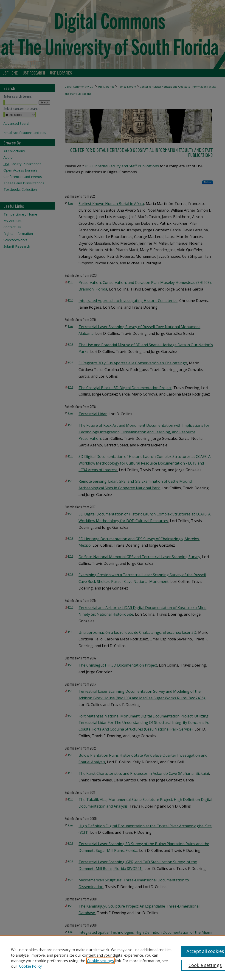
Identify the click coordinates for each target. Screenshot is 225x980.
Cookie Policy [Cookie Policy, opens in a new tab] (30, 966)
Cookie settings (100, 961)
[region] (112, 958)
